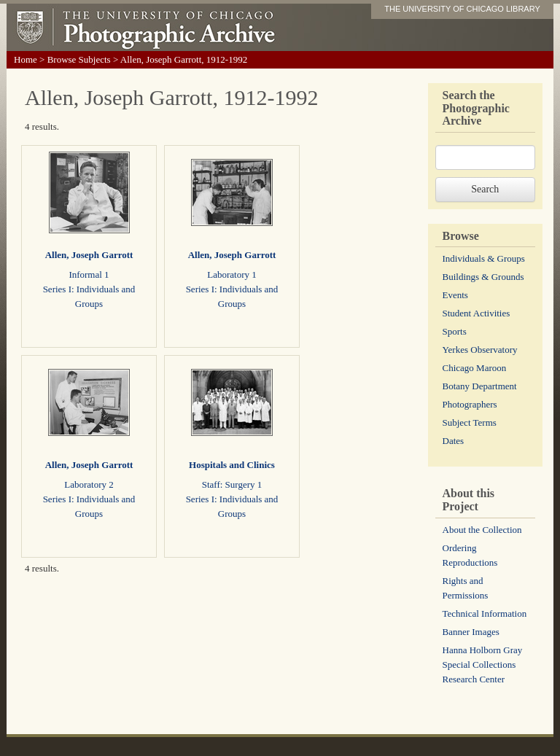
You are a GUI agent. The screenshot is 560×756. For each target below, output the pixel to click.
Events (455, 295)
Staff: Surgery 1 (232, 484)
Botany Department (480, 386)
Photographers (470, 404)
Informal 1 (89, 274)
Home (26, 59)
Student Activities (477, 313)
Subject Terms (470, 422)
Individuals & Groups (484, 258)
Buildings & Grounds (483, 277)
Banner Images (471, 632)
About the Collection (482, 530)
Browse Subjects (79, 59)
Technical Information (485, 613)
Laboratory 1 (232, 274)
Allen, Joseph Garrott (89, 255)
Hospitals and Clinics (232, 465)
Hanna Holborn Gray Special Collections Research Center (483, 665)
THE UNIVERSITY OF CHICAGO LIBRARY (462, 9)
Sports (455, 331)
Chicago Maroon (475, 368)
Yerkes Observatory (480, 350)
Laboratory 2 (89, 484)
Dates (454, 441)
